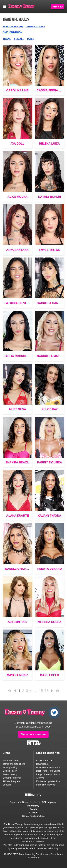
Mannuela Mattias (51, 356)
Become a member (33, 734)
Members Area (10, 761)
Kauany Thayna (49, 516)
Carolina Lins (17, 90)
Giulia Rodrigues (18, 356)
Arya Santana (17, 250)
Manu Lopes (49, 675)
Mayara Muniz (18, 675)
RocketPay (33, 806)
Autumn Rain (18, 622)
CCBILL (33, 813)
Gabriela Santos (50, 303)
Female (19, 39)
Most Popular (13, 26)
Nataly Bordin (50, 197)
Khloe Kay (49, 409)
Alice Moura (18, 197)
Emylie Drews (50, 250)
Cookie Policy (10, 771)
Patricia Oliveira (18, 303)
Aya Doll (18, 144)
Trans (7, 39)
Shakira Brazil (17, 462)
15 (41, 691)
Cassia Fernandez (51, 90)
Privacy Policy (10, 767)
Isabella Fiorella (18, 569)
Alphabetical (12, 32)
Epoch (33, 809)
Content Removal (12, 778)
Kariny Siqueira (50, 462)
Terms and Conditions (14, 764)
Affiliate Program (11, 781)
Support (7, 785)
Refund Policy (10, 774)
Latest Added (35, 26)
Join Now (58, 7)
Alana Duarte (18, 516)
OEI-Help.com (49, 802)
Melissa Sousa (50, 622)
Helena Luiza (49, 144)
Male (31, 39)
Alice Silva (17, 409)
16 (47, 691)
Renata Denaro (50, 569)
